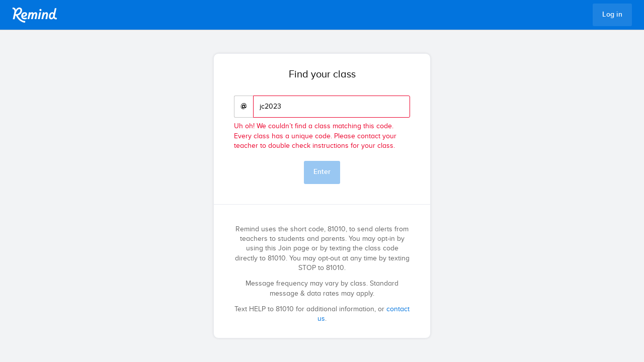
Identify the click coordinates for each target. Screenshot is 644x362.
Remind (35, 15)
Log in (612, 15)
